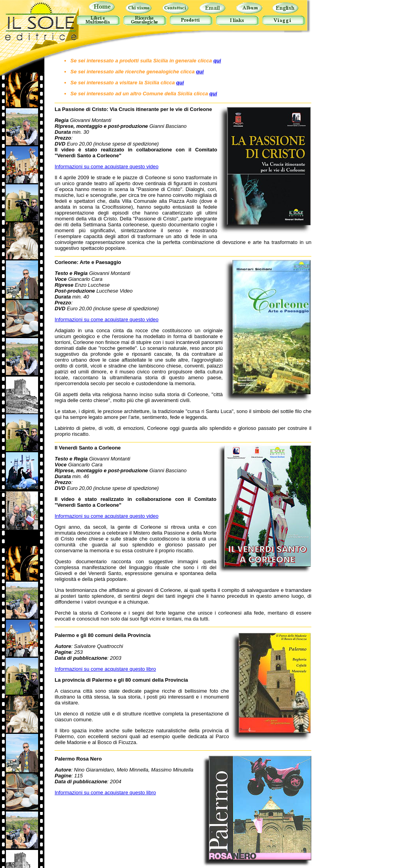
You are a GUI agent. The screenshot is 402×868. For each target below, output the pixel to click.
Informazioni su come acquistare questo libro (105, 669)
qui (217, 61)
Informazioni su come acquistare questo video (106, 167)
